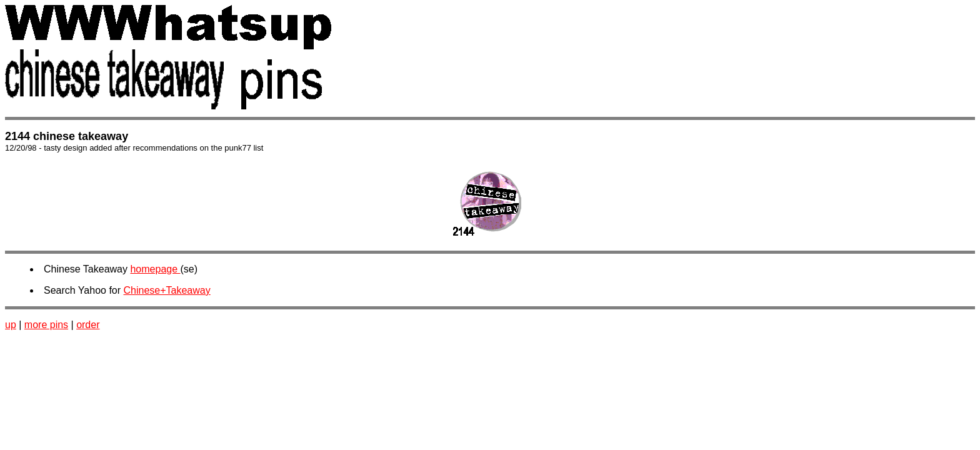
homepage (155, 269)
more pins (46, 325)
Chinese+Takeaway (167, 290)
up (11, 325)
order (88, 325)
